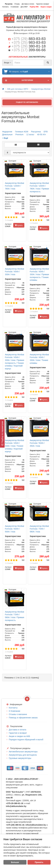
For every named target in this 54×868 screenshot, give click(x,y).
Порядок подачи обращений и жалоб (26, 740)
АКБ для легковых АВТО (18, 89)
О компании (15, 7)
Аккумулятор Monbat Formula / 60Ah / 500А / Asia (14, 529)
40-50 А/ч (41, 134)
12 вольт (30, 134)
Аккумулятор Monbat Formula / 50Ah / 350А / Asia (39, 443)
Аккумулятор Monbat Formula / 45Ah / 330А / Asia (14, 272)
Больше (15, 862)
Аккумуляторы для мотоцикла (23, 755)
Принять (39, 862)
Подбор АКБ (34, 7)
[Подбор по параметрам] (2, 433)
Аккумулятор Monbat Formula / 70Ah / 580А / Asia (39, 529)
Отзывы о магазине (18, 714)
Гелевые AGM (22, 132)
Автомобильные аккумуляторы (23, 752)
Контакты (6, 7)
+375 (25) (29, 42)
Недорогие (7, 132)
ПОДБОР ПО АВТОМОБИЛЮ (27, 102)
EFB (46, 132)
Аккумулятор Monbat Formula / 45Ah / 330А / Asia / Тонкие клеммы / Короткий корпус (14, 446)
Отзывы (17, 4)
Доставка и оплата (28, 4)
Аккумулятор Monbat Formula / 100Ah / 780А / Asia (14, 186)
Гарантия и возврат (43, 4)
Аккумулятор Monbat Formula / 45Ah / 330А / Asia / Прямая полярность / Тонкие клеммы (39, 274)
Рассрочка (9, 4)
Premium (19, 134)
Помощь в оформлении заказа (23, 718)
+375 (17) (29, 50)
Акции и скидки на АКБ (19, 736)
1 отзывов (9, 220)
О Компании (14, 711)
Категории (27, 80)
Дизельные (7, 134)
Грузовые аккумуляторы (20, 758)
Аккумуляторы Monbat (41, 89)
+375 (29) (29, 39)
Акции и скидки (46, 7)
